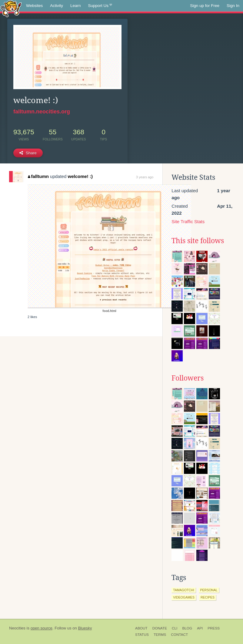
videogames (184, 597)
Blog (187, 628)
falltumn (38, 176)
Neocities (17, 628)
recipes (208, 597)
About (141, 628)
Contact (179, 635)
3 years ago (145, 177)
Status (142, 635)
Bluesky (85, 628)
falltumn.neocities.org (42, 112)
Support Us (100, 6)
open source (42, 628)
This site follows (198, 241)
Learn (76, 6)
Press (214, 628)
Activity (57, 6)
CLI (175, 628)
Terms (160, 635)
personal (209, 590)
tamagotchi (183, 590)
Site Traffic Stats (188, 221)
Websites (34, 6)
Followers (188, 378)
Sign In (233, 6)
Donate (160, 628)
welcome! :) (80, 176)
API (200, 628)
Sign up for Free (205, 6)
